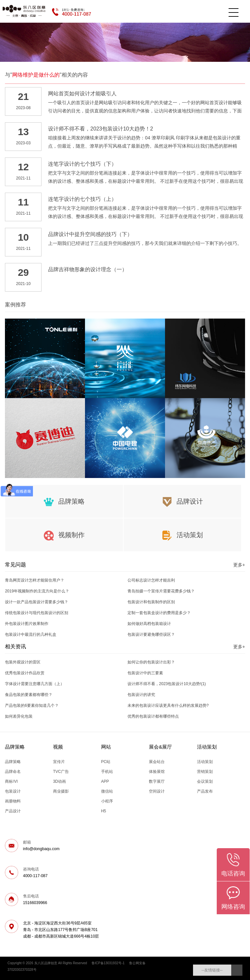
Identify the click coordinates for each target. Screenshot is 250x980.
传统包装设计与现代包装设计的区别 (37, 613)
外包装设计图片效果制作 (27, 624)
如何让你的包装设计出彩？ (151, 662)
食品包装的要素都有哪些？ (29, 695)
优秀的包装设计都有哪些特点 (153, 716)
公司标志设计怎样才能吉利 (151, 580)
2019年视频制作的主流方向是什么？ (37, 591)
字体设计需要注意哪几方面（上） (35, 684)
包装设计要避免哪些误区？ (151, 634)
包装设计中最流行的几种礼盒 (31, 634)
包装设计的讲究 (141, 695)
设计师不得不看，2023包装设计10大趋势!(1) (167, 684)
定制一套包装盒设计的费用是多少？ (159, 613)
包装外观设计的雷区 (23, 662)
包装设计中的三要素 (145, 673)
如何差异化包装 (19, 716)
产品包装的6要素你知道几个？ (32, 705)
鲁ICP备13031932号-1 (108, 963)
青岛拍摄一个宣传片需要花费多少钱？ (161, 591)
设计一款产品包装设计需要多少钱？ (37, 602)
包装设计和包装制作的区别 (151, 602)
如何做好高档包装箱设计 (149, 624)
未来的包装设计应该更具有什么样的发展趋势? (168, 705)
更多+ (239, 565)
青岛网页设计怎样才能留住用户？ (35, 580)
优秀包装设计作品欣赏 (25, 673)
